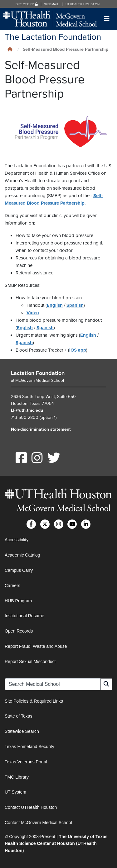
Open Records (19, 631)
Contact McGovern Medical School (38, 823)
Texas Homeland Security (29, 747)
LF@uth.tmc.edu (27, 410)
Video (33, 313)
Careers (12, 586)
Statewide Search (22, 731)
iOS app (78, 350)
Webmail (52, 4)
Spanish (75, 305)
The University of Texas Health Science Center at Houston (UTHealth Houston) (56, 844)
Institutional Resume (24, 616)
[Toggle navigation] (107, 19)
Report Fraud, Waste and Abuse (36, 646)
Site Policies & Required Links (34, 701)
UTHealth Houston (83, 4)
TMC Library (17, 777)
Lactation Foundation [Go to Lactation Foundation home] (38, 373)
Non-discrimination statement (41, 429)
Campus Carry (19, 570)
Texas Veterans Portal (26, 762)
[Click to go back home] (10, 49)
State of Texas (18, 716)
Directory (27, 4)
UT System (15, 792)
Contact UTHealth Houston (31, 807)
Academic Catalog (22, 555)
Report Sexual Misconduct (30, 662)
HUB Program (18, 601)
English (55, 305)
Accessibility (17, 540)
